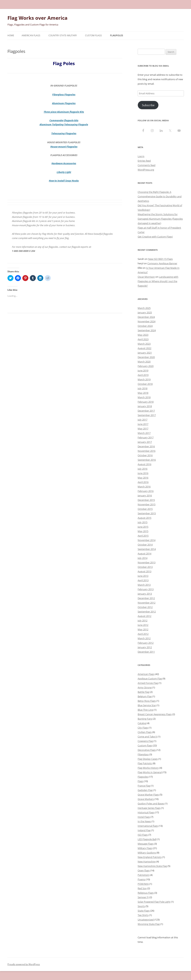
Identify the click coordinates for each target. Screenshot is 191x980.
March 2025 (144, 308)
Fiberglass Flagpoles (64, 94)
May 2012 (143, 629)
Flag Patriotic (145, 763)
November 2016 (147, 451)
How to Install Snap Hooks (64, 181)
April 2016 (143, 482)
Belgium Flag (145, 696)
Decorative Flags (147, 750)
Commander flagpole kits (64, 120)
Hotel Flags (144, 817)
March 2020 (144, 362)
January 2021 (145, 353)
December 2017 (146, 411)
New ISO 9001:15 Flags (160, 259)
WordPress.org (146, 170)
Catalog (142, 723)
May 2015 (143, 531)
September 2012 (147, 612)
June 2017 (143, 424)
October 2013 (145, 567)
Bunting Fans (145, 719)
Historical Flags (146, 812)
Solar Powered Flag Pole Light (154, 902)
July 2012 (143, 620)
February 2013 (146, 589)
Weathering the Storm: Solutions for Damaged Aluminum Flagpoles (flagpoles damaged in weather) (160, 219)
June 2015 (143, 527)
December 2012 (146, 598)
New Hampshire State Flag (152, 866)
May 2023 (143, 335)
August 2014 (144, 554)
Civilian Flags (145, 732)
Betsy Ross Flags (147, 701)
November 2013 (147, 562)
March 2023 (144, 344)
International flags (148, 826)
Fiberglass (143, 754)
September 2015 (147, 513)
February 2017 (146, 437)
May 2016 (143, 478)
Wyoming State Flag (149, 924)
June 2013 (143, 576)
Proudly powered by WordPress (24, 964)
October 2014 (145, 545)
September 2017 (147, 415)
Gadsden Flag (145, 790)
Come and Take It (147, 737)
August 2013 (144, 571)
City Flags (143, 728)
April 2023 (143, 339)
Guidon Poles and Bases (151, 803)
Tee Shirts (143, 915)
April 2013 (143, 580)
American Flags (31, 35)
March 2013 (144, 585)
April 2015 (143, 536)
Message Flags (146, 844)
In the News (144, 821)
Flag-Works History (148, 768)
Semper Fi (143, 897)
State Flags (144, 911)
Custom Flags (93, 35)
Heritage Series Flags (149, 808)
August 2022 (144, 348)
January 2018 (145, 406)
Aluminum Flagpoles (64, 103)
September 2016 (147, 460)
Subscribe (148, 105)
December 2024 (146, 317)
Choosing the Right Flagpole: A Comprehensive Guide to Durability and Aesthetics (160, 196)
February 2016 (146, 491)
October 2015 (145, 509)
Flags (140, 781)
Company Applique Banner (162, 263)
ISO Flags (143, 835)
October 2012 (145, 607)
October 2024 (145, 326)
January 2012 (145, 647)
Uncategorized (146, 920)
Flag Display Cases (148, 759)
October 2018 (145, 384)
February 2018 (146, 402)
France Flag (144, 786)
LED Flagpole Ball (147, 839)
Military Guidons (147, 853)
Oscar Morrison (146, 277)
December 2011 (146, 652)
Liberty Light (64, 172)
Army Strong (145, 687)
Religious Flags (146, 893)
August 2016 (144, 464)
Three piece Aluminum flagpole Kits (64, 112)
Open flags (144, 870)
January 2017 (145, 442)
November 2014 (147, 540)
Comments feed (147, 165)
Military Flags (145, 848)
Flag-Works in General (150, 772)
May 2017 (143, 429)
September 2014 (147, 549)
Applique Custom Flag (150, 679)
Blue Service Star (147, 705)
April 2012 (143, 634)
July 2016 (143, 469)
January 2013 (145, 594)
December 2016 (146, 446)
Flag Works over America (37, 18)
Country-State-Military (63, 35)
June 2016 (143, 473)
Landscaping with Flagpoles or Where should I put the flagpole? (158, 281)
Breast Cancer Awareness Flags (155, 714)
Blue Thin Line (145, 710)
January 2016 (145, 495)
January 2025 (145, 312)
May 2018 (143, 393)
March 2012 (144, 638)
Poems (141, 879)
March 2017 (144, 433)
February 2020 (146, 366)
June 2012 (143, 625)
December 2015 (146, 500)
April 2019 (143, 375)
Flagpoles (117, 35)
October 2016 (145, 455)
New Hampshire (147, 862)
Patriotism (143, 875)
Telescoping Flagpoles (64, 133)
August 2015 (144, 518)
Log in (141, 156)
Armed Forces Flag (148, 683)
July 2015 (143, 522)
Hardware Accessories (64, 163)
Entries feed (144, 161)
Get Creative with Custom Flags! (155, 237)
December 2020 (146, 357)
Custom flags (145, 745)
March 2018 (144, 397)
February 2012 (146, 643)
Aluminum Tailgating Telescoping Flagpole (64, 124)
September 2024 (147, 330)
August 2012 (144, 616)
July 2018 (143, 388)
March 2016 (144, 487)
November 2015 (147, 504)
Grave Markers (146, 799)
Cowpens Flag (145, 741)
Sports (141, 906)
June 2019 (143, 370)
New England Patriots (150, 857)
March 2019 (144, 379)
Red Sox (142, 888)
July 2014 (143, 558)
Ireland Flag (144, 830)
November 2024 (147, 321)
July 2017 (143, 420)
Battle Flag (143, 692)
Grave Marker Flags (148, 795)
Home (11, 35)
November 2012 (147, 603)
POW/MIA (143, 884)
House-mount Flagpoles (64, 147)
